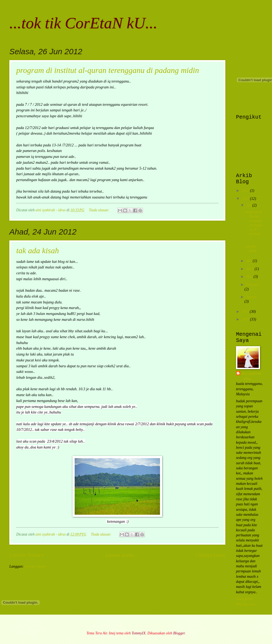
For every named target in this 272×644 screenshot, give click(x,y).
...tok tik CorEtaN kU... (83, 23)
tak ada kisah (38, 250)
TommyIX (139, 633)
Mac (250, 277)
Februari (253, 285)
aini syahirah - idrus (251, 376)
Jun (249, 205)
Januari (252, 297)
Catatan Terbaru (27, 555)
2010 (246, 319)
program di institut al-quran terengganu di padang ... (254, 225)
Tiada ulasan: (99, 210)
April (250, 269)
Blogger (179, 633)
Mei (249, 261)
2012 (246, 199)
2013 (246, 191)
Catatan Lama (211, 555)
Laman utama (120, 555)
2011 (246, 312)
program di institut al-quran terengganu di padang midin (108, 70)
